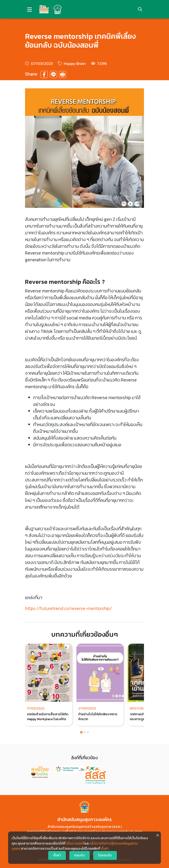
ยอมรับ (80, 855)
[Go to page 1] (81, 732)
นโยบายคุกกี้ (75, 843)
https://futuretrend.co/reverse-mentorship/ (68, 608)
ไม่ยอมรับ (105, 855)
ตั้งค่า (105, 848)
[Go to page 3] (88, 732)
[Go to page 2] (85, 732)
